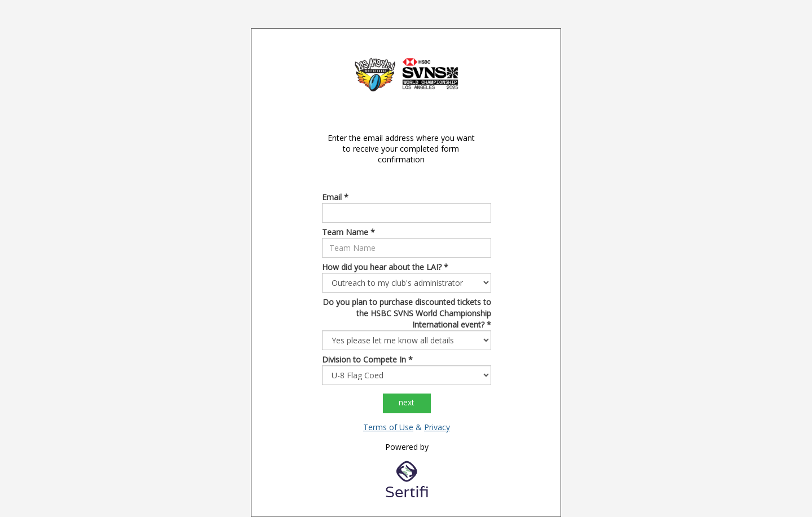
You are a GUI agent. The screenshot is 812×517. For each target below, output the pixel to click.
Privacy (437, 427)
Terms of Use (388, 427)
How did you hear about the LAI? (385, 267)
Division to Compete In (367, 359)
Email (335, 197)
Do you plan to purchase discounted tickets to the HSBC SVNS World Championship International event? (407, 313)
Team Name (348, 232)
